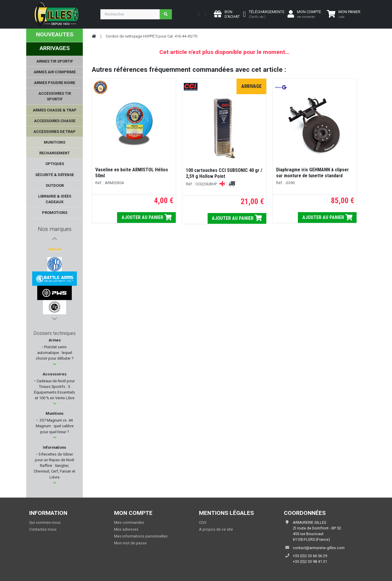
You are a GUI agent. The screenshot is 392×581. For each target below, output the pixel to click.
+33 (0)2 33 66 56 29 (310, 556)
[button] (55, 364)
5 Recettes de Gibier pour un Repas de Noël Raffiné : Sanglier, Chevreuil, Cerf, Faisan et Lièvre (55, 466)
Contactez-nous (43, 529)
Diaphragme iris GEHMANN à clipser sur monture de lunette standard (312, 173)
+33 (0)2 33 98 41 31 (310, 561)
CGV (203, 522)
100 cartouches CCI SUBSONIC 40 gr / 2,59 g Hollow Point (224, 173)
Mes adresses (126, 529)
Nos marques (55, 229)
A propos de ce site (216, 529)
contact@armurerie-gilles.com (319, 548)
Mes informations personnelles (141, 536)
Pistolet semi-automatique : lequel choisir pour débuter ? (55, 353)
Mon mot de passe (130, 543)
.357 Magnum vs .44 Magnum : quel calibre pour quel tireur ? (55, 426)
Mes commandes (129, 522)
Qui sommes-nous (45, 522)
